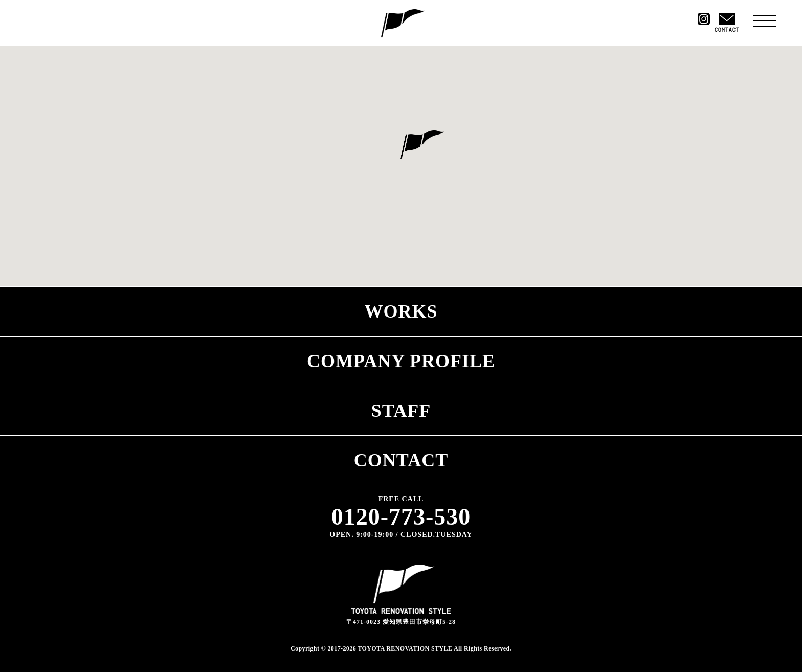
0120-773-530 (401, 517)
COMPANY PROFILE (401, 361)
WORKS (401, 311)
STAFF (401, 411)
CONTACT (401, 460)
